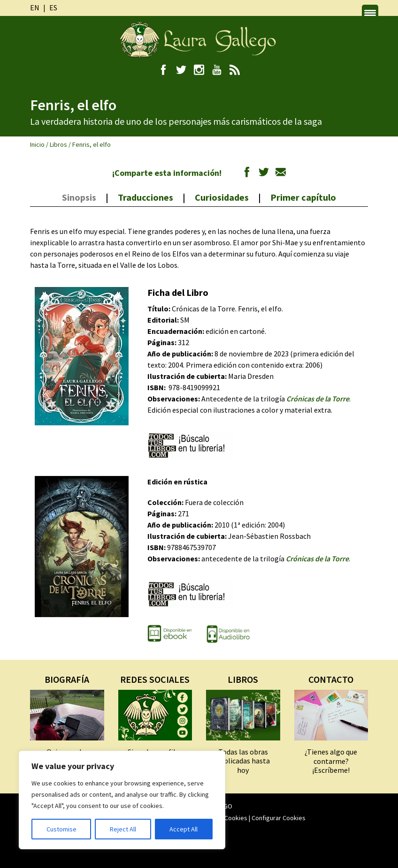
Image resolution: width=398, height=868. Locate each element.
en (35, 8)
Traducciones (145, 197)
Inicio (37, 144)
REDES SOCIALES (155, 679)
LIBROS (243, 679)
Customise (61, 829)
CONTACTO (331, 679)
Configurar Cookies (279, 818)
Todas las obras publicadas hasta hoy (243, 761)
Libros (58, 144)
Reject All (123, 829)
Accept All (184, 829)
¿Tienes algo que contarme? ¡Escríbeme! (331, 761)
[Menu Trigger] (370, 13)
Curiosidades (222, 197)
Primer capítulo (303, 197)
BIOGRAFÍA (67, 679)
